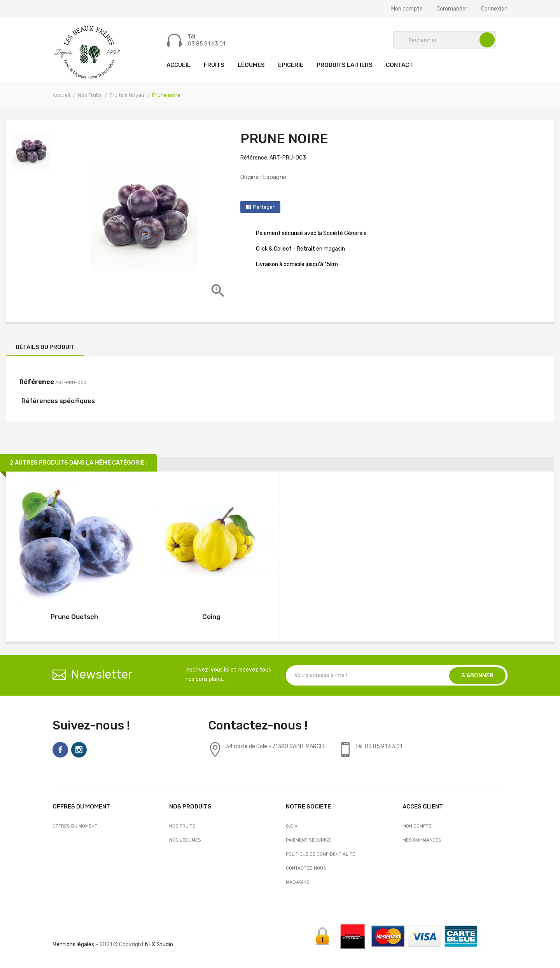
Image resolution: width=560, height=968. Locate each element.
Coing (211, 617)
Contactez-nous (306, 868)
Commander (452, 9)
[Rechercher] (444, 40)
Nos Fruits (182, 826)
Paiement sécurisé (308, 840)
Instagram (79, 750)
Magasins (298, 882)
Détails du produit (45, 347)
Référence (37, 382)
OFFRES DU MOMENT (75, 826)
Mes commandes (422, 840)
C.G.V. (292, 826)
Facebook (60, 750)
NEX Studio (159, 944)
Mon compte (407, 9)
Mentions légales (73, 944)
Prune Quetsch (74, 617)
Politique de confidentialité (320, 854)
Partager (264, 207)
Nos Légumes (185, 840)
